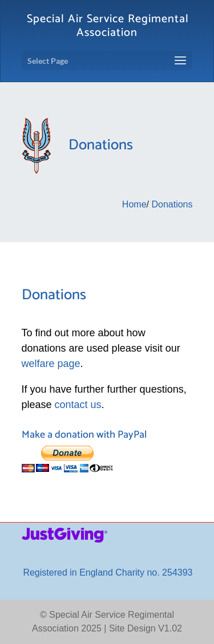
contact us (78, 405)
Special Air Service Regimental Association (108, 26)
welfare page (51, 364)
